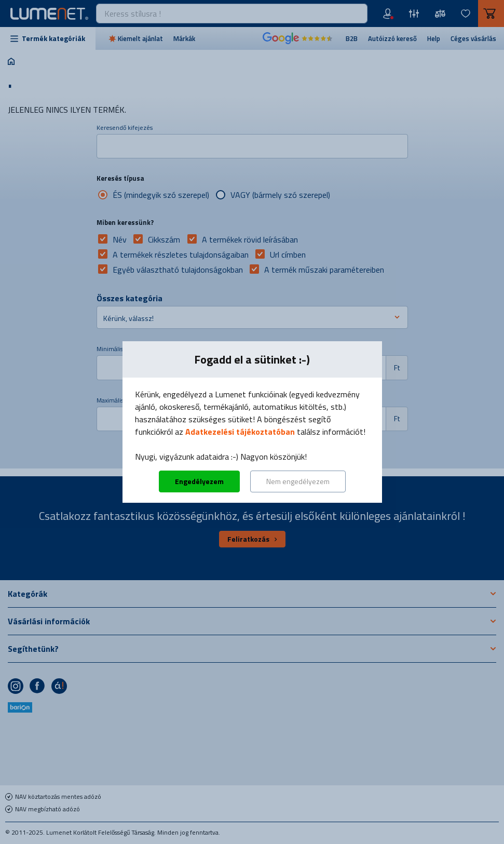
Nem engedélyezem (298, 481)
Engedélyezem (199, 481)
